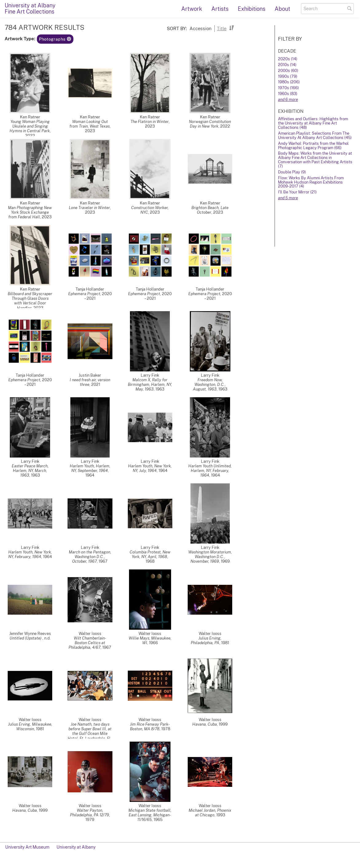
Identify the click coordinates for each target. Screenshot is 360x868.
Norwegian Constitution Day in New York (210, 124)
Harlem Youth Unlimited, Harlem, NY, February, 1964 (210, 471)
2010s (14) (287, 65)
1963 (160, 389)
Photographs (55, 39)
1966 (153, 643)
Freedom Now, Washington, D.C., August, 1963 (209, 384)
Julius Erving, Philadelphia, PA (206, 640)
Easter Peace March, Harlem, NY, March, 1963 (30, 471)
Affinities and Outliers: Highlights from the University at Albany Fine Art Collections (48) (313, 123)
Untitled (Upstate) (26, 638)
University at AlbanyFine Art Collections (30, 8)
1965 (158, 820)
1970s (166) (288, 88)
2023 (90, 131)
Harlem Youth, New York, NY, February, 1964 (30, 554)
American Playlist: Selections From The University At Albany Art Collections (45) (315, 135)
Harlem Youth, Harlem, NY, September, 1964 (90, 468)
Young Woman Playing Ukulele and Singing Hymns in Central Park (30, 126)
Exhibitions (252, 9)
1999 (223, 724)
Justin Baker (90, 375)
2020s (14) (288, 59)
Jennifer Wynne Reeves (30, 634)
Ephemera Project (84, 294)
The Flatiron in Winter (150, 122)
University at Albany (76, 847)
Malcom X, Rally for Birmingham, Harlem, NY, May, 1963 (150, 384)
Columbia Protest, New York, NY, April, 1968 (150, 554)
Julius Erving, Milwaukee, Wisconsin (30, 727)
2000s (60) (288, 71)
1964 (90, 475)
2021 (96, 384)
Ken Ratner (30, 117)
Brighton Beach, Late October (210, 210)
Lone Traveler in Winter (89, 208)
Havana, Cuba (205, 724)
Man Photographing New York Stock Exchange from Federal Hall (30, 212)
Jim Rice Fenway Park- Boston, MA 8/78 (150, 727)
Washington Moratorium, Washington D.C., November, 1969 (210, 557)
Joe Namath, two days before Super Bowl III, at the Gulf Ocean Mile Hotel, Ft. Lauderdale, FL (90, 731)
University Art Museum (27, 847)
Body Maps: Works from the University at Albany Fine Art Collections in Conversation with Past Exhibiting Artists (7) (315, 160)
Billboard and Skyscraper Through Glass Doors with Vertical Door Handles (30, 301)
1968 (150, 561)
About (282, 9)
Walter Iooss (90, 634)
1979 (90, 820)
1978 (166, 729)
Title (222, 28)
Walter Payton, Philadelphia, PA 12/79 (90, 813)
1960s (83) (288, 94)
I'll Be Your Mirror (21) (297, 192)
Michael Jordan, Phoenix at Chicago (210, 813)
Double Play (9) (292, 172)
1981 (225, 643)
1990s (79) (288, 76)
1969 (225, 561)
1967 (103, 561)
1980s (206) (289, 82)
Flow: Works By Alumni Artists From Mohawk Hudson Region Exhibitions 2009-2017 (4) (311, 182)
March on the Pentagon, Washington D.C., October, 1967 (90, 557)
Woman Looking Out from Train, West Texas (90, 124)
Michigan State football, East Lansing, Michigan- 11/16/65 (150, 815)
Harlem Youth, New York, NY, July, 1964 (150, 468)
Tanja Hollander (90, 289)
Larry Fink (150, 375)
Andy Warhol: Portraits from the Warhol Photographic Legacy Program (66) (313, 146)
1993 (221, 815)
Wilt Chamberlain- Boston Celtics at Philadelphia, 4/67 (87, 643)
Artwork (192, 9)
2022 (30, 136)
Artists (220, 9)
